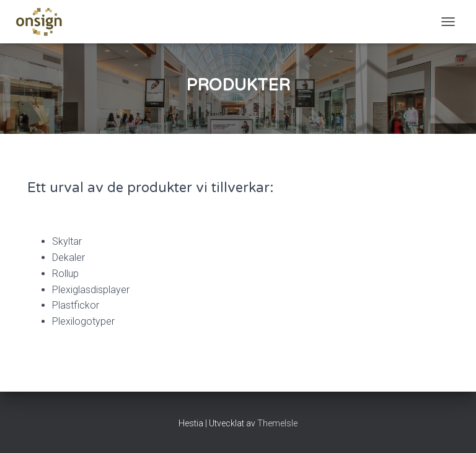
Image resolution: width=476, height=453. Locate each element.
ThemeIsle (277, 423)
